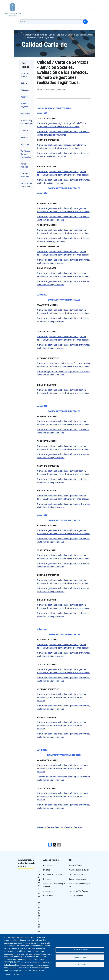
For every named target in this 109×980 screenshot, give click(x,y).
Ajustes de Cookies (80, 950)
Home (27, 32)
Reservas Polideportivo (53, 874)
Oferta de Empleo (76, 865)
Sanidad (24, 137)
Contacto (47, 879)
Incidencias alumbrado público (80, 885)
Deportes (24, 97)
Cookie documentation (14, 974)
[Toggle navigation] (96, 9)
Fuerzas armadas (76, 896)
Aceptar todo (80, 965)
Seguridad (25, 144)
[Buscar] (85, 22)
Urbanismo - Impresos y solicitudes (54, 885)
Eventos (47, 870)
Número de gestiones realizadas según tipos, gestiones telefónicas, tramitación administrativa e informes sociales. (63, 768)
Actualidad (48, 865)
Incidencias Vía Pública (78, 891)
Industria (24, 130)
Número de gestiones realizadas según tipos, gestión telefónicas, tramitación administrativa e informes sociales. (61, 697)
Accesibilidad (49, 891)
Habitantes (25, 114)
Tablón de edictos (76, 874)
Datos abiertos (49, 896)
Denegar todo (80, 957)
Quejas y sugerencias (77, 879)
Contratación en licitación (79, 870)
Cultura (24, 83)
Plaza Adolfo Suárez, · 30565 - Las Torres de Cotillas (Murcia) (39, 899)
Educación (25, 90)
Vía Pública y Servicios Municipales (26, 154)
